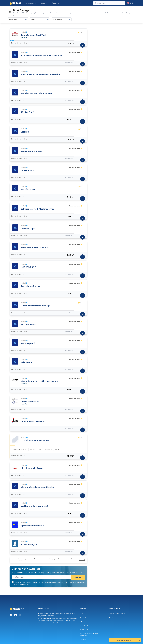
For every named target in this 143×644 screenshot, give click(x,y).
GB (130, 3)
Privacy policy (85, 629)
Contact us (84, 625)
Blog (82, 613)
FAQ (82, 621)
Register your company (117, 613)
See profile (24, 37)
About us (56, 3)
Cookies (83, 640)
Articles (44, 3)
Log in (111, 617)
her (28, 584)
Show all (82, 560)
